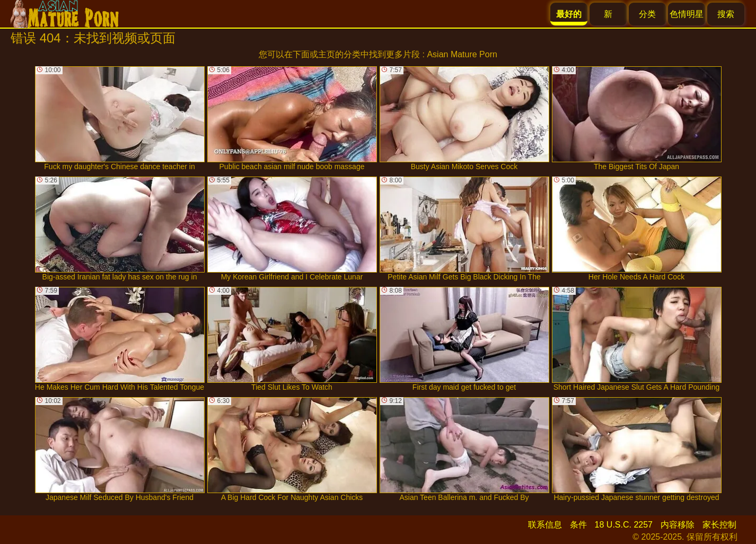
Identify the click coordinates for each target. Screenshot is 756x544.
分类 (647, 14)
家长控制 (719, 525)
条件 (578, 525)
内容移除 (678, 525)
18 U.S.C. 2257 (624, 525)
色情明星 (687, 14)
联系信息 (545, 525)
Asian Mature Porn (462, 54)
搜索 (726, 14)
